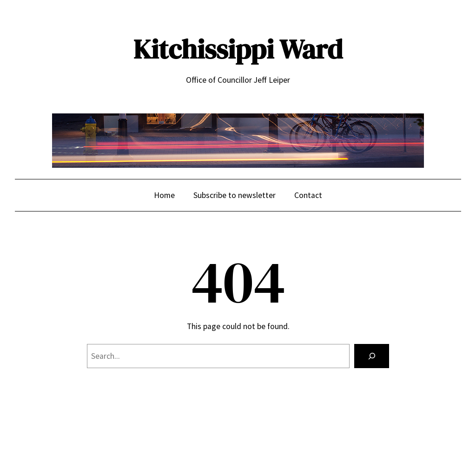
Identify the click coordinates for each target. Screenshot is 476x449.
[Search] (372, 356)
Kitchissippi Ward (238, 49)
